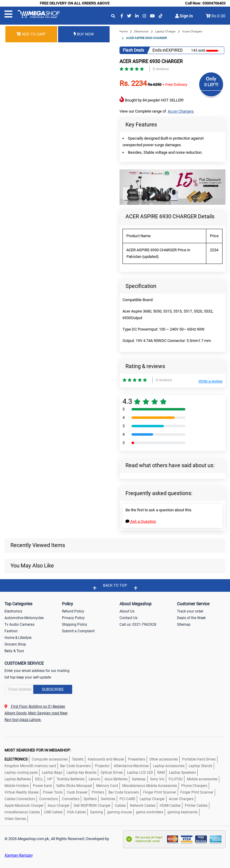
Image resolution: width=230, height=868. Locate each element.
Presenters (137, 759)
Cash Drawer (77, 792)
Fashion (11, 631)
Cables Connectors (20, 799)
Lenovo (94, 779)
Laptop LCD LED (140, 773)
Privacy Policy (73, 618)
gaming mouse (119, 812)
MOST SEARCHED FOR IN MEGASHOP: (38, 750)
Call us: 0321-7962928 (138, 625)
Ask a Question (141, 521)
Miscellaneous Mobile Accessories (150, 786)
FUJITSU (176, 779)
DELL (39, 779)
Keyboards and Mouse (106, 759)
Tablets (78, 759)
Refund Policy (73, 611)
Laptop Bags (52, 773)
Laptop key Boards (81, 773)
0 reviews (161, 69)
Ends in (159, 50)
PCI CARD (127, 799)
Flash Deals (133, 50)
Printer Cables (196, 806)
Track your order (190, 611)
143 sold (198, 50)
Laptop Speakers (182, 773)
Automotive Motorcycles (24, 618)
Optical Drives (112, 773)
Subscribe (53, 689)
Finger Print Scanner (160, 792)
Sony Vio (157, 779)
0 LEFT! (211, 85)
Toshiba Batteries (71, 779)
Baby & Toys (14, 651)
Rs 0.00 (218, 16)
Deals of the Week (191, 618)
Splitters (90, 799)
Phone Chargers (194, 786)
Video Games (15, 819)
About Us (127, 611)
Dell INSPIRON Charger (92, 806)
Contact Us (128, 618)
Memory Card (107, 786)
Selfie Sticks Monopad (74, 786)
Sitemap (184, 625)
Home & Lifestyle (18, 638)
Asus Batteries (116, 779)
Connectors (49, 799)
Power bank (43, 786)
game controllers (150, 812)
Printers (98, 792)
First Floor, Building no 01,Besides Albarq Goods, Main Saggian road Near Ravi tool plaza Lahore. (36, 713)
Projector (102, 766)
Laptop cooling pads (21, 773)
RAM (161, 773)
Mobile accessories (202, 779)
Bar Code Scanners (75, 766)
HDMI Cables (170, 806)
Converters (71, 799)
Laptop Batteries (18, 779)
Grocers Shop (15, 644)
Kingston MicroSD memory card (30, 766)
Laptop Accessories (169, 766)
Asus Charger (59, 806)
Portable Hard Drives (199, 759)
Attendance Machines (131, 766)
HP (50, 779)
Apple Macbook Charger (24, 806)
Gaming (97, 812)
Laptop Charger (165, 31)
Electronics (141, 31)
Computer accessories (50, 759)
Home (124, 31)
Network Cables (143, 806)
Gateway (139, 779)
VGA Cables (76, 812)
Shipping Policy (75, 625)
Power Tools (53, 792)
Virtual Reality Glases (22, 792)
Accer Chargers (192, 31)
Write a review (211, 381)
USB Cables (53, 812)
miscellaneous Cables (22, 812)
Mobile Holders (17, 786)
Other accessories (164, 759)
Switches (108, 799)
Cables (120, 806)
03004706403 (214, 3)
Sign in (184, 16)
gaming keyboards (183, 812)
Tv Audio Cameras (19, 625)
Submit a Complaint (78, 631)
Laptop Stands (201, 766)
